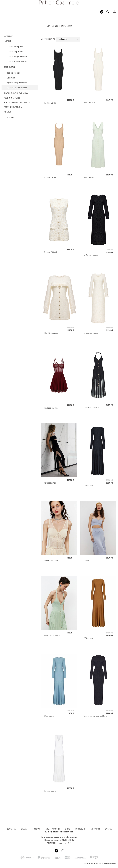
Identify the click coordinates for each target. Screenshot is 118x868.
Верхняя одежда (13, 107)
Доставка (11, 829)
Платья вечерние (15, 47)
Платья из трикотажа (17, 88)
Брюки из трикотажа (17, 83)
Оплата (24, 829)
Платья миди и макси (17, 57)
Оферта (108, 829)
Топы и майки (13, 73)
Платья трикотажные (17, 61)
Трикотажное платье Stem (95, 716)
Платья (8, 41)
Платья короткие (15, 52)
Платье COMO (50, 252)
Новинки (9, 36)
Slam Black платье (91, 408)
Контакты (95, 829)
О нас (67, 829)
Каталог (11, 118)
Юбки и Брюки (12, 98)
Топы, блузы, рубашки (16, 93)
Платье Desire (50, 791)
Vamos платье (50, 483)
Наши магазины (52, 829)
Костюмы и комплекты (17, 103)
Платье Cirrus (50, 103)
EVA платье (88, 486)
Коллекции (80, 829)
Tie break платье (51, 408)
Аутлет (7, 112)
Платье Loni (89, 178)
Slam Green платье (52, 636)
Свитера (11, 78)
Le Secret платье (91, 255)
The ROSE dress (51, 333)
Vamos (86, 561)
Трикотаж (9, 67)
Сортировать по (48, 39)
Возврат (36, 829)
